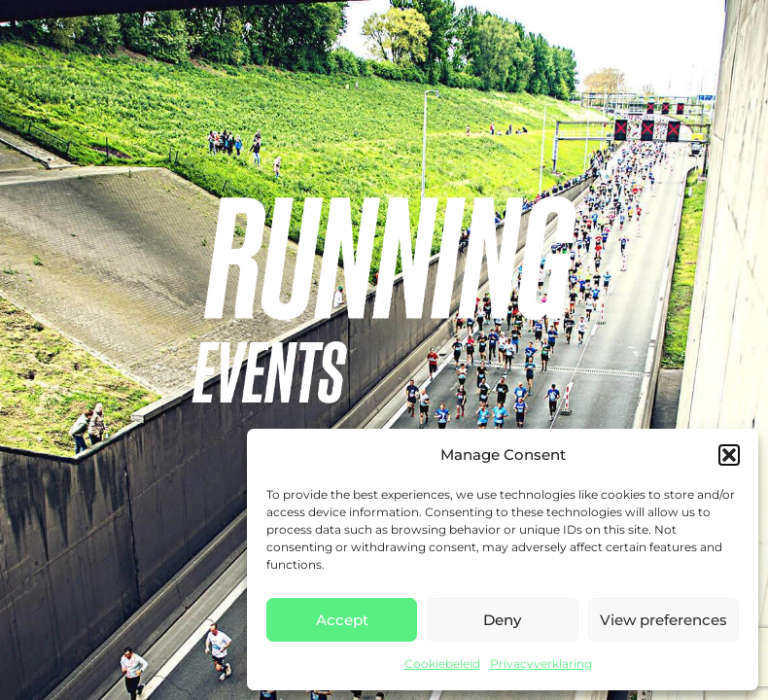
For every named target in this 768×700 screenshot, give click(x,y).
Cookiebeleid (442, 664)
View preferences (663, 620)
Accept (342, 620)
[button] (729, 455)
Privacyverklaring (541, 664)
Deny (502, 620)
